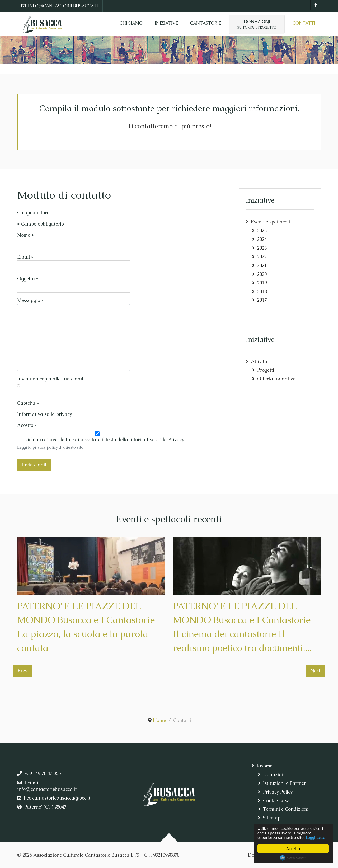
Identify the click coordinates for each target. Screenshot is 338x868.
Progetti (266, 370)
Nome (25, 235)
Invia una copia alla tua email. (51, 379)
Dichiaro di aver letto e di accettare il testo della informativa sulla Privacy (104, 440)
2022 (262, 257)
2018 (262, 292)
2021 (262, 265)
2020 (262, 274)
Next (315, 671)
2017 (262, 300)
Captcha (28, 403)
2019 (262, 283)
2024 (262, 239)
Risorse (264, 766)
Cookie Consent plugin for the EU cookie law (293, 858)
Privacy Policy (278, 792)
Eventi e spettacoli (270, 222)
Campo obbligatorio (41, 224)
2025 (262, 231)
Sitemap (272, 818)
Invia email (34, 465)
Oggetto (28, 279)
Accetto (293, 849)
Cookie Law (276, 801)
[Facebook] (316, 5)
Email (25, 257)
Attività (259, 361)
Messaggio (30, 300)
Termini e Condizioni (286, 809)
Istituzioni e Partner (284, 783)
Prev (22, 671)
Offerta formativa (276, 379)
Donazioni (274, 774)
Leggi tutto (316, 837)
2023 (262, 248)
